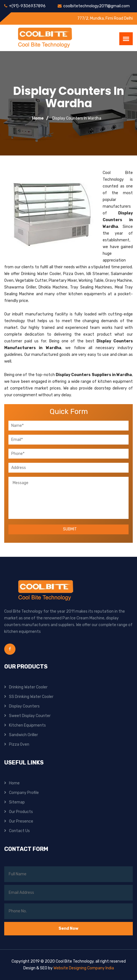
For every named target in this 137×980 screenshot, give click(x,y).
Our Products (21, 812)
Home (38, 118)
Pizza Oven (19, 744)
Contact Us (19, 831)
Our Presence (21, 821)
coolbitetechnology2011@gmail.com (96, 6)
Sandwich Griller (23, 735)
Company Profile (24, 793)
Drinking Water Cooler (28, 687)
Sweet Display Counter (30, 716)
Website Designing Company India (84, 968)
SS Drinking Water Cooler (31, 697)
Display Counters (24, 706)
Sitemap (17, 802)
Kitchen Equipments (27, 725)
